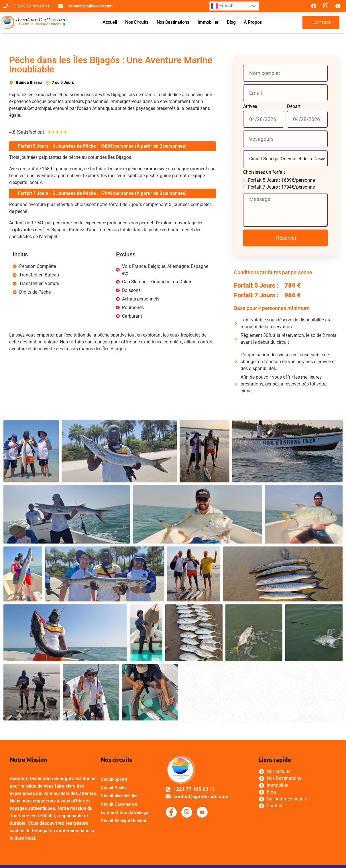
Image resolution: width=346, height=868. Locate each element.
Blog (231, 22)
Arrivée (251, 107)
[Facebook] (171, 851)
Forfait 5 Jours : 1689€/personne (282, 180)
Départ (294, 107)
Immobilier (208, 22)
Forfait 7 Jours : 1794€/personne (282, 187)
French (222, 6)
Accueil (110, 22)
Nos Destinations (173, 22)
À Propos (253, 22)
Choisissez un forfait (265, 172)
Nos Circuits (137, 22)
